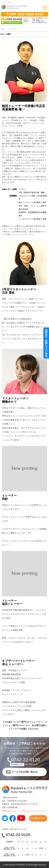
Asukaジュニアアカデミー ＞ (33, 811)
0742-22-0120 (26, 760)
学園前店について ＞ (10, 811)
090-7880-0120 (31, 764)
